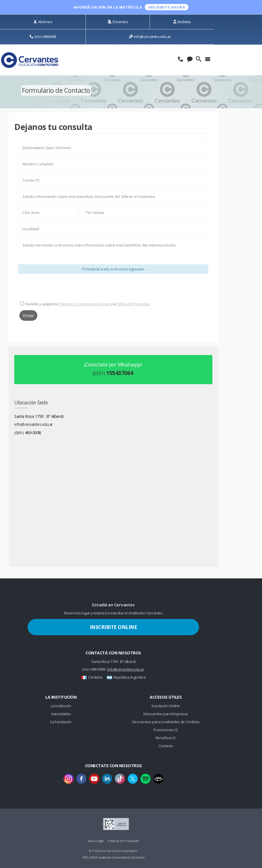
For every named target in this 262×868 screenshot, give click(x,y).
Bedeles (182, 22)
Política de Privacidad (133, 304)
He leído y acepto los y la (88, 304)
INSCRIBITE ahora (167, 7)
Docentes (118, 22)
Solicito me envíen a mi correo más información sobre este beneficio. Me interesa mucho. (114, 248)
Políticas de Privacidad (123, 841)
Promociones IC (166, 730)
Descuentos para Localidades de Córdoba (166, 722)
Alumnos (43, 22)
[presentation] (113, 288)
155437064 (113, 373)
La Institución (61, 706)
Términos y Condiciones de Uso (84, 304)
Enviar (28, 315)
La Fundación (61, 722)
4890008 (43, 37)
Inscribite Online (113, 627)
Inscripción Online (166, 706)
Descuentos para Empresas (166, 714)
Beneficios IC (166, 738)
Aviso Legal (96, 841)
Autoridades (61, 714)
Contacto (166, 746)
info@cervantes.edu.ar (150, 37)
